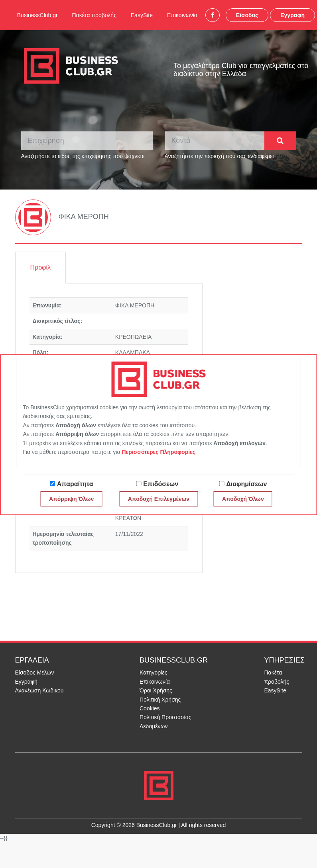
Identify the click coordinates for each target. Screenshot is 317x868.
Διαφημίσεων (246, 484)
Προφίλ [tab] (40, 267)
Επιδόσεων (161, 484)
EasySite (142, 15)
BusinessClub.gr (37, 15)
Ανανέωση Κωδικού (39, 690)
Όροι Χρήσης (156, 690)
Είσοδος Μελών (35, 673)
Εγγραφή (292, 15)
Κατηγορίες (153, 673)
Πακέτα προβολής (94, 15)
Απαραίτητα (75, 484)
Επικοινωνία (182, 15)
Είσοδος (247, 15)
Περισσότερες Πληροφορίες (158, 452)
